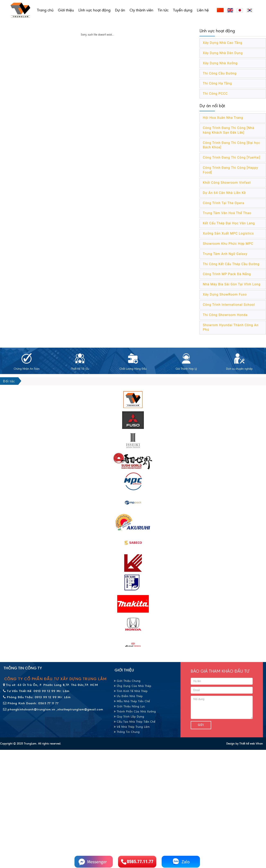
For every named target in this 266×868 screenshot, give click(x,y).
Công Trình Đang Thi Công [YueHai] (232, 157)
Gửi (201, 725)
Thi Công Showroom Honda (225, 315)
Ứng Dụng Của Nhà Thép (133, 686)
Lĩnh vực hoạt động (94, 10)
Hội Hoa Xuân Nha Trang (223, 118)
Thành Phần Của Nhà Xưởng (135, 712)
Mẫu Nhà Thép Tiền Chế (132, 701)
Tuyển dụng (183, 10)
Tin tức (163, 10)
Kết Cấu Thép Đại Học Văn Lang (229, 223)
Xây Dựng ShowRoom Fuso (225, 294)
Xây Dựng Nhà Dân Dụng (223, 53)
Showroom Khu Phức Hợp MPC (228, 244)
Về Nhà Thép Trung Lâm (132, 727)
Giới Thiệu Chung (127, 681)
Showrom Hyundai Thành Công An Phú (231, 327)
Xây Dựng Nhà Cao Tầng (223, 43)
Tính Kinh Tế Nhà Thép (131, 691)
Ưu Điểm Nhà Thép (128, 696)
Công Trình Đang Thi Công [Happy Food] (230, 170)
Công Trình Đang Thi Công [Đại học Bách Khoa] (231, 145)
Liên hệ (203, 10)
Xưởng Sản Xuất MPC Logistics (228, 233)
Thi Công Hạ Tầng (217, 83)
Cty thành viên (141, 10)
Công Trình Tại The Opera (224, 203)
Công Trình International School (229, 305)
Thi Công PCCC (215, 94)
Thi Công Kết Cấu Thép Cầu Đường (231, 264)
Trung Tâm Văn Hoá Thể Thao (227, 213)
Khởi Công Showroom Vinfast (227, 183)
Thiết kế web (247, 744)
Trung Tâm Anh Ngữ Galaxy (225, 254)
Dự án (120, 10)
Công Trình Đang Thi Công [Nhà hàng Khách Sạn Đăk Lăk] (229, 130)
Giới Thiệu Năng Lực (130, 706)
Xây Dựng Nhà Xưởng (220, 63)
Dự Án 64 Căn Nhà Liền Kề (224, 193)
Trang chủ (45, 10)
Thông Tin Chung (127, 732)
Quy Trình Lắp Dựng (129, 717)
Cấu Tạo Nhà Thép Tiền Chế (135, 722)
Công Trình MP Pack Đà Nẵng (227, 274)
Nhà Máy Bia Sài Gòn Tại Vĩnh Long (232, 284)
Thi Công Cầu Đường (220, 73)
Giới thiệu (66, 10)
